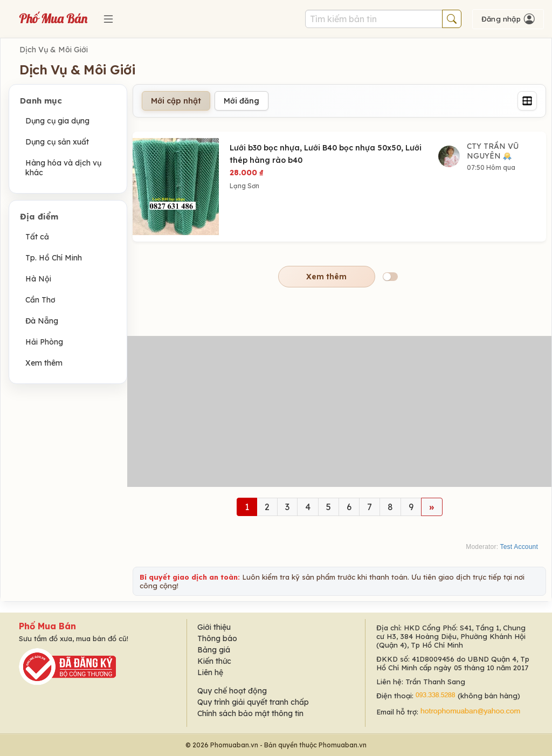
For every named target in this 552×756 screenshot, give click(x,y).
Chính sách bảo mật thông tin (250, 713)
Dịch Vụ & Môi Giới (54, 50)
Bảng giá (214, 650)
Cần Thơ (40, 300)
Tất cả (37, 237)
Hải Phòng (44, 342)
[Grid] (527, 101)
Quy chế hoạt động (232, 691)
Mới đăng (241, 101)
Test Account (519, 547)
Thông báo (217, 638)
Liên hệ (210, 672)
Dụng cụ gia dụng (57, 121)
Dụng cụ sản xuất (57, 142)
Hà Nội (38, 279)
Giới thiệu (214, 627)
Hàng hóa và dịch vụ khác (63, 168)
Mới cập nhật (176, 101)
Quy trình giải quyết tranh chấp (253, 702)
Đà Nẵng (42, 321)
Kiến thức (214, 661)
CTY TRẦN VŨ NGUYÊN (493, 151)
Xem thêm (44, 363)
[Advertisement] (339, 411)
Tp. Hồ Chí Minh (54, 258)
